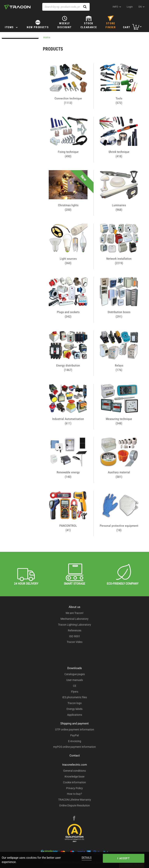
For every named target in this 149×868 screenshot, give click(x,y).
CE (75, 686)
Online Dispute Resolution (74, 805)
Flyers (75, 692)
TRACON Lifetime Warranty (75, 800)
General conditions (74, 771)
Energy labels (74, 709)
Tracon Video (75, 642)
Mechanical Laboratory (74, 619)
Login (130, 7)
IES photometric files (75, 697)
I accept (124, 858)
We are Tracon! (74, 613)
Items (9, 27)
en (140, 7)
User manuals (75, 680)
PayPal (74, 735)
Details (87, 858)
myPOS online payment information (74, 747)
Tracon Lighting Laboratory (74, 625)
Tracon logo (75, 703)
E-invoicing (75, 741)
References (75, 630)
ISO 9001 (75, 636)
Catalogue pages (75, 674)
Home (47, 37)
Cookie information (74, 782)
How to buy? (74, 794)
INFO (115, 7)
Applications (75, 715)
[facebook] (74, 819)
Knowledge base (74, 777)
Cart (127, 27)
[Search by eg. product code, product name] (66, 7)
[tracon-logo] (17, 7)
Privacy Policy (74, 788)
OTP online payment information (75, 730)
